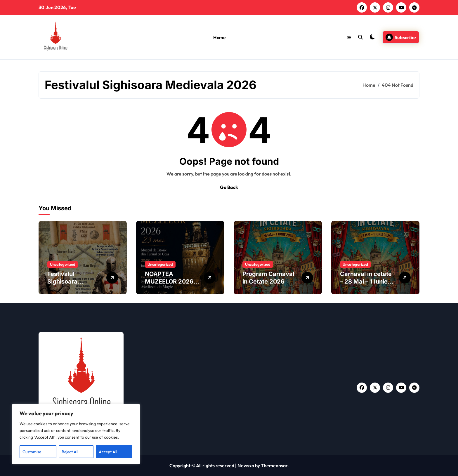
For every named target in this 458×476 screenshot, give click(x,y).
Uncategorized (63, 264)
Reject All (70, 452)
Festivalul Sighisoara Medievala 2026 (71, 282)
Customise (32, 452)
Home (219, 37)
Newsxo (246, 465)
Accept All (108, 452)
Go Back (229, 187)
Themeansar (274, 465)
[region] (76, 434)
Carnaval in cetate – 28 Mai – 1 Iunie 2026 (366, 282)
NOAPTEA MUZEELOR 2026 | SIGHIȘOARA (171, 282)
